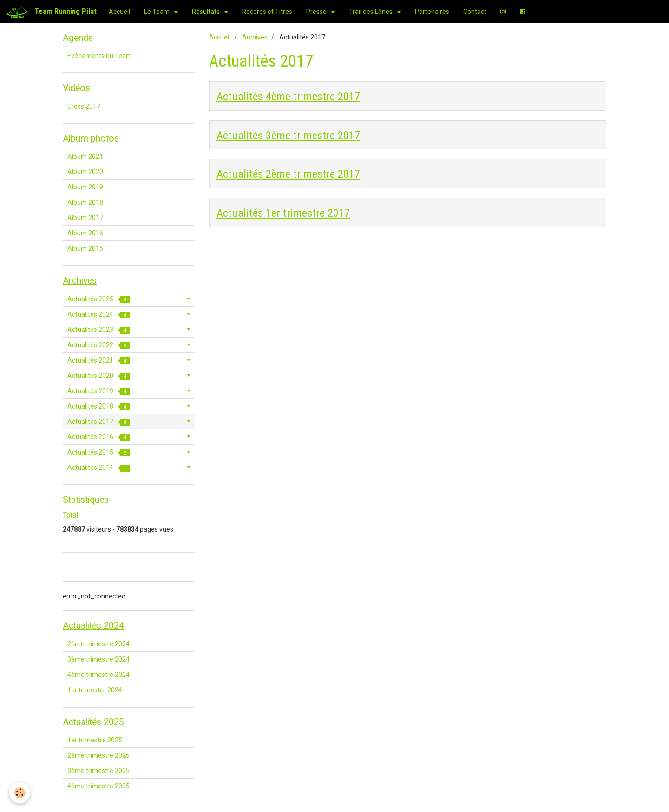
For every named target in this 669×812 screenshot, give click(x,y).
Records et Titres (267, 12)
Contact (475, 12)
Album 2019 (85, 187)
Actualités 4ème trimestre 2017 (288, 97)
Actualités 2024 (98, 315)
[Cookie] (20, 793)
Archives (255, 37)
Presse (317, 12)
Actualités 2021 (98, 361)
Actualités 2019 (98, 391)
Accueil (119, 12)
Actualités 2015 (98, 452)
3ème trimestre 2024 (98, 659)
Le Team (157, 12)
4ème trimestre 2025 (98, 786)
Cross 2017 (84, 106)
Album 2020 (85, 172)
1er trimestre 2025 (95, 740)
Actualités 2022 (98, 345)
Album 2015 (85, 248)
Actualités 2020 (98, 376)
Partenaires (432, 12)
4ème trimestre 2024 (98, 675)
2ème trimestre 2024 (98, 644)
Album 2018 (85, 202)
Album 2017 (85, 218)
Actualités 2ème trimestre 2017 (288, 174)
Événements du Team (100, 56)
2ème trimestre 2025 (98, 755)
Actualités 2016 (98, 437)
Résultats (207, 12)
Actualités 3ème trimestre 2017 (288, 135)
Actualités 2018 (98, 406)
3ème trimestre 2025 (98, 771)
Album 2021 (85, 156)
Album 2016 (85, 233)
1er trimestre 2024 (95, 690)
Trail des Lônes (371, 12)
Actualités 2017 (98, 422)
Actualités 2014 (98, 468)
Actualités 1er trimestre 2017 (283, 213)
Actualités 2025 (98, 299)
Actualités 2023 (98, 330)
